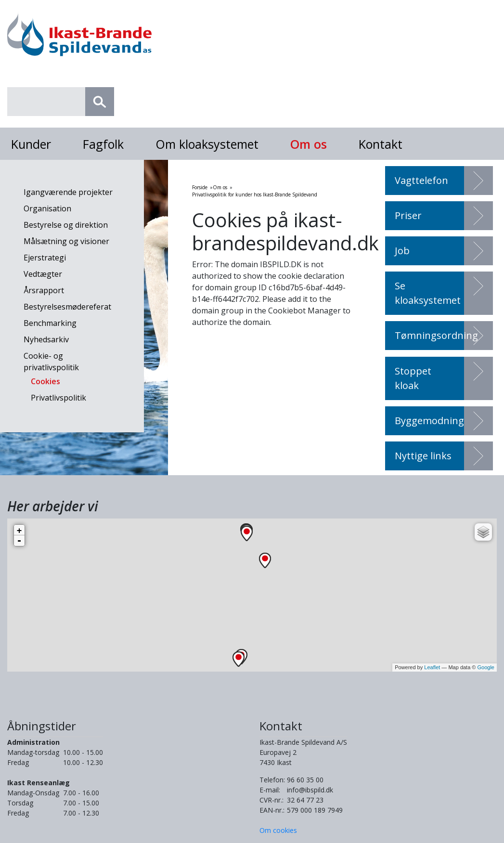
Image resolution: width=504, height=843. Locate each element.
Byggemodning (429, 421)
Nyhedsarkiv (46, 339)
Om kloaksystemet (207, 144)
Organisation (47, 208)
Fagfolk (103, 144)
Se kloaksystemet (428, 293)
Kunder (31, 144)
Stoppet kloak (413, 378)
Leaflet (432, 667)
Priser (408, 215)
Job (402, 251)
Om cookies (278, 830)
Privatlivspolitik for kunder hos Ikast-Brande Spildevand (255, 195)
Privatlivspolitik (58, 398)
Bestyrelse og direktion (66, 225)
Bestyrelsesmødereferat (67, 307)
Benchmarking (50, 323)
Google (486, 667)
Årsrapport (44, 290)
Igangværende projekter (68, 192)
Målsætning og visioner (66, 241)
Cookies (45, 381)
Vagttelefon (421, 180)
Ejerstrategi (45, 258)
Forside (200, 187)
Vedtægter (43, 274)
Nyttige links (423, 456)
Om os (309, 144)
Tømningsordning (436, 335)
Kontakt (381, 144)
